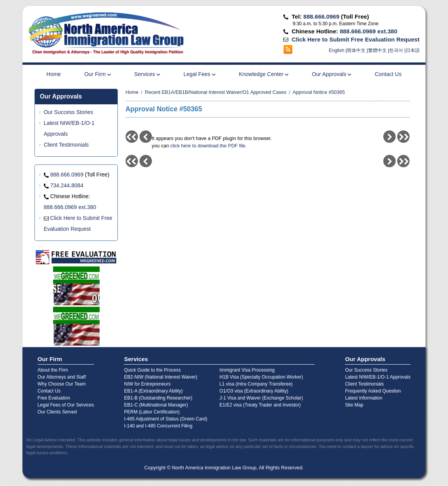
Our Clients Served (57, 412)
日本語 (413, 50)
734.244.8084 (67, 185)
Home (54, 74)
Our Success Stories (69, 112)
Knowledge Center (264, 74)
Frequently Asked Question (373, 391)
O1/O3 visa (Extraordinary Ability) (254, 391)
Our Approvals (332, 74)
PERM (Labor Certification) (152, 412)
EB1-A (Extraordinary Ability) (153, 391)
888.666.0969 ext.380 (369, 31)
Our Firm (98, 74)
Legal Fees (199, 74)
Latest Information (364, 398)
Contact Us (388, 74)
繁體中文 (377, 50)
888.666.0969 (321, 16)
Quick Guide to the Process (152, 370)
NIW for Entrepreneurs (147, 384)
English (337, 50)
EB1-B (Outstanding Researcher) (158, 398)
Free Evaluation (54, 398)
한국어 (396, 50)
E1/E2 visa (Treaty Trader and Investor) (260, 405)
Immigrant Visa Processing (247, 370)
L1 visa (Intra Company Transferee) (256, 384)
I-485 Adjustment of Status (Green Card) (166, 419)
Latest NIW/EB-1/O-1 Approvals (378, 377)
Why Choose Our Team (62, 384)
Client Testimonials (66, 145)
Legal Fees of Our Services (66, 405)
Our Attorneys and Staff (62, 377)
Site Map (354, 405)
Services (147, 74)
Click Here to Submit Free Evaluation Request (356, 39)
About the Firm (53, 370)
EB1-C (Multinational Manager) (156, 405)
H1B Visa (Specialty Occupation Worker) (261, 377)
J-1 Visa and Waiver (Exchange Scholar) (261, 398)
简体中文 (356, 50)
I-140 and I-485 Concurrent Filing (158, 426)
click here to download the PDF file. (208, 146)
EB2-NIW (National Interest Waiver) (161, 377)
